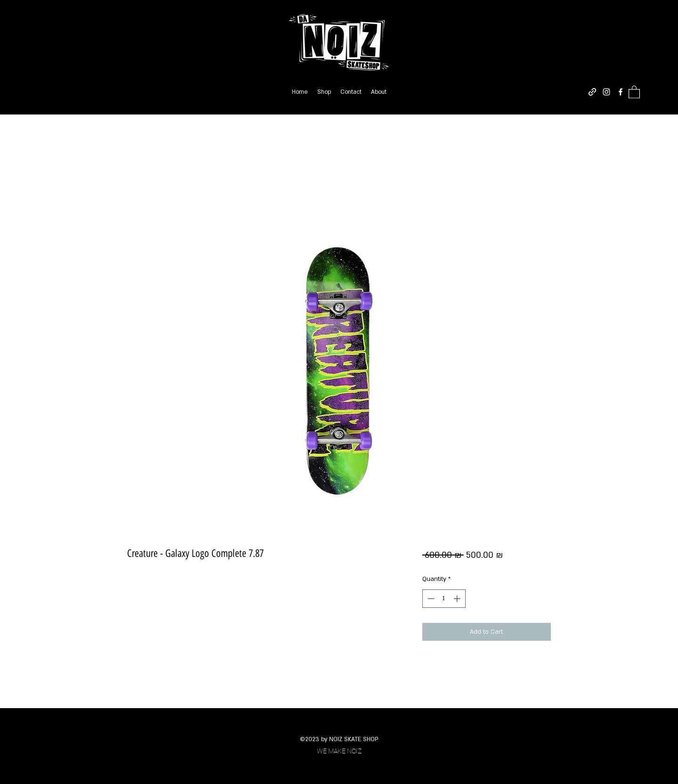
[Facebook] (621, 92)
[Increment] (458, 599)
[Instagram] (606, 92)
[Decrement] (430, 599)
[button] (634, 92)
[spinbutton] (444, 599)
